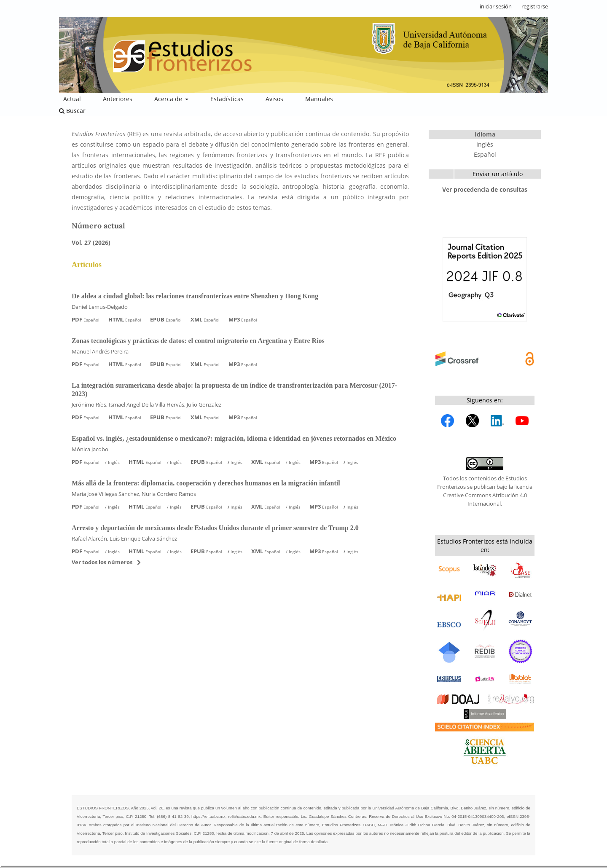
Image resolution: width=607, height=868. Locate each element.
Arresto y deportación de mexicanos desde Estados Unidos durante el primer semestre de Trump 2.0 (215, 528)
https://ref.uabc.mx (208, 816)
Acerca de (169, 99)
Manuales (319, 99)
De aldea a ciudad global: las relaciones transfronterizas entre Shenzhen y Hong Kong (195, 296)
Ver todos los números (102, 562)
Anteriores (118, 99)
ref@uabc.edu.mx (244, 816)
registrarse (535, 6)
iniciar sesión (496, 6)
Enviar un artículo (498, 174)
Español (485, 154)
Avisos (274, 99)
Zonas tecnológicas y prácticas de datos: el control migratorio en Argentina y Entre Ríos (198, 341)
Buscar (72, 111)
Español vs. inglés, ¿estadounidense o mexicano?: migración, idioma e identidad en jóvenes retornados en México (234, 438)
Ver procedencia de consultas (485, 189)
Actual (72, 99)
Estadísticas (227, 99)
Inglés (485, 144)
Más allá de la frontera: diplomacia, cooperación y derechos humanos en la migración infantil (206, 483)
